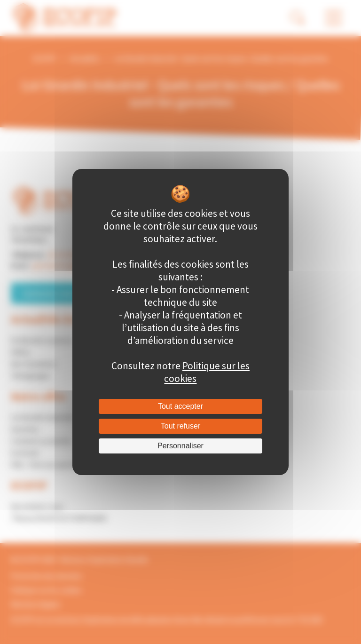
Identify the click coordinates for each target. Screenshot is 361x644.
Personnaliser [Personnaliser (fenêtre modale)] (180, 446)
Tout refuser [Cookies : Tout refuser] (180, 426)
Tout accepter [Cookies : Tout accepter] (180, 406)
